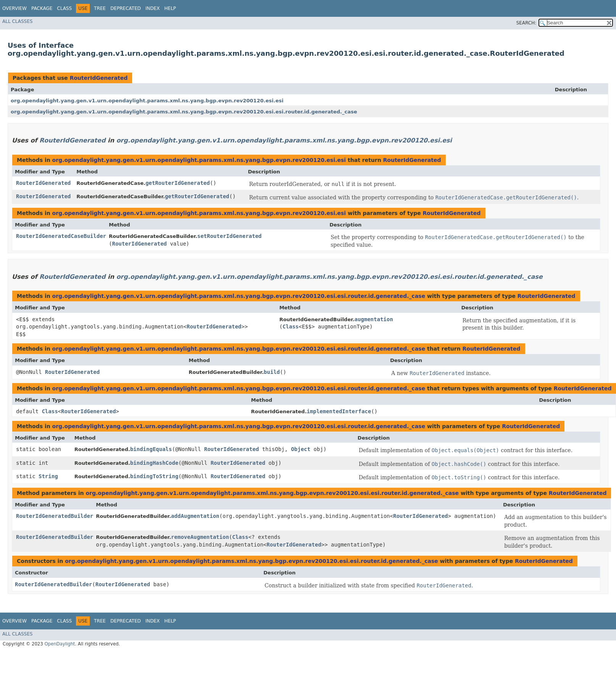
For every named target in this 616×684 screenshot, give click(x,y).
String (48, 476)
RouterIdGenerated (99, 78)
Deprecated (126, 8)
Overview (15, 8)
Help (170, 8)
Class (64, 8)
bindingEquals (151, 449)
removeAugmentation (200, 537)
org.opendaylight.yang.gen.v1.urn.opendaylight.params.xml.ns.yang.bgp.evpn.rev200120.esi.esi (147, 101)
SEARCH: (526, 23)
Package (42, 8)
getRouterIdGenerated (178, 183)
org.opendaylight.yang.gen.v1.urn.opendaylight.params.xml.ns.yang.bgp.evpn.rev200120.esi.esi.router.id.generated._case (184, 112)
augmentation (374, 319)
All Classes (17, 21)
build (272, 372)
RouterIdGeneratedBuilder (55, 516)
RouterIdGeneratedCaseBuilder (61, 236)
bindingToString (154, 476)
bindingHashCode (154, 463)
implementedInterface (339, 411)
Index (153, 8)
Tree (100, 8)
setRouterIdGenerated (229, 236)
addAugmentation (195, 516)
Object (301, 449)
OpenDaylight (60, 644)
